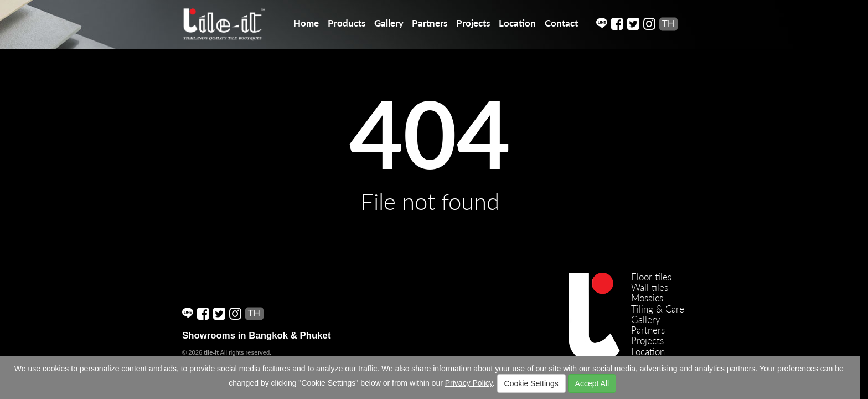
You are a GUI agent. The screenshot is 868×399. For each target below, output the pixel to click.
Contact (561, 23)
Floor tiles (651, 277)
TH (668, 24)
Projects (473, 23)
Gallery (389, 23)
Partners (430, 23)
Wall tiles (650, 287)
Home (306, 23)
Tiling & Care (658, 309)
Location (517, 23)
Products (347, 23)
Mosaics (647, 298)
